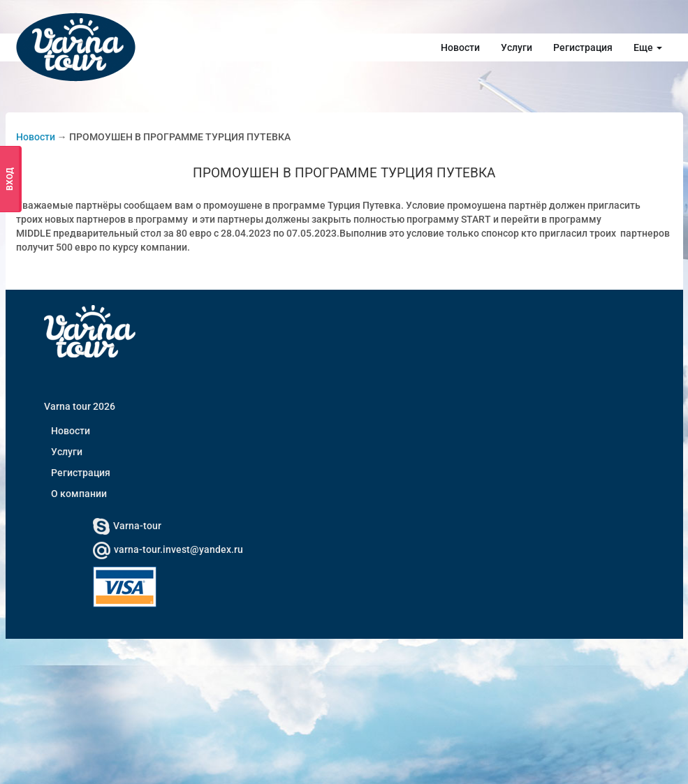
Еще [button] (648, 47)
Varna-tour (127, 526)
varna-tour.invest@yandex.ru (168, 549)
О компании (79, 494)
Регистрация (583, 47)
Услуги (517, 47)
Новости (460, 47)
